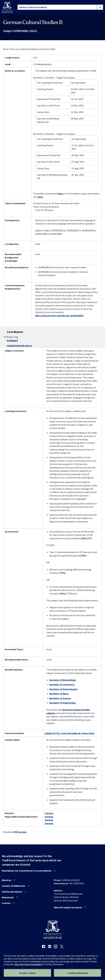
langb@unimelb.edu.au (19, 346)
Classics (49, 813)
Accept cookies (27, 973)
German (49, 817)
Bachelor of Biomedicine (63, 680)
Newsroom (8, 897)
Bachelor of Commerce (62, 684)
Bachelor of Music (59, 694)
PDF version (20, 832)
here (61, 194)
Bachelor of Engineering (62, 703)
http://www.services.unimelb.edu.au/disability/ (59, 316)
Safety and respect (12, 892)
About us (7, 880)
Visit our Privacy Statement (28, 964)
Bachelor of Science (60, 698)
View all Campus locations (68, 907)
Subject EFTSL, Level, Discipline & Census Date (69, 733)
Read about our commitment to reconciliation (27, 871)
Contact (6, 903)
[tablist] (60, 7)
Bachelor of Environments (64, 689)
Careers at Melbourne (13, 886)
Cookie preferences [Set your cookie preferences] (78, 973)
